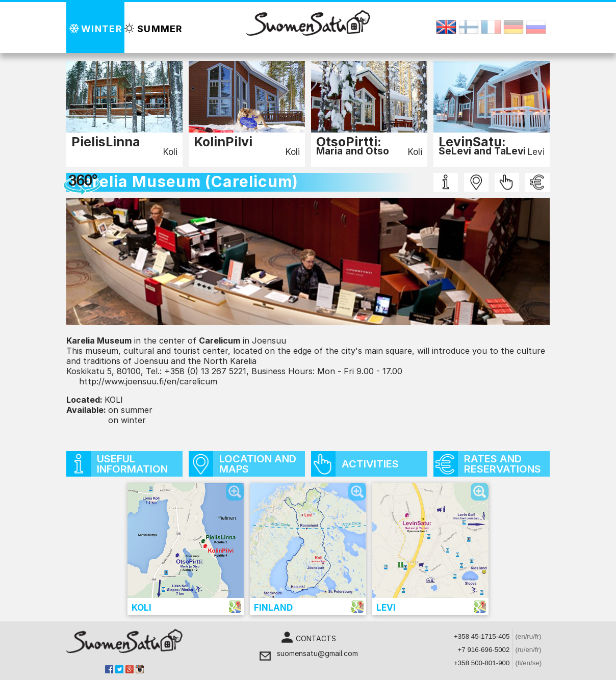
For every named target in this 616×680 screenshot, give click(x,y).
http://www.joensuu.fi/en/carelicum (148, 381)
